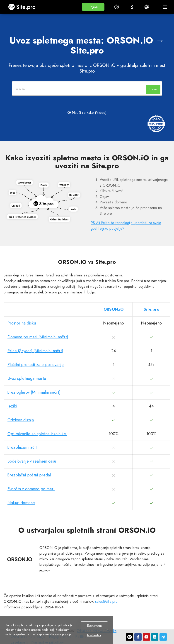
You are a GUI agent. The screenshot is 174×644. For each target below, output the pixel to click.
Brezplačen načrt (22, 447)
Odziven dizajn (21, 420)
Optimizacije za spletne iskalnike (37, 434)
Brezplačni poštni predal (29, 475)
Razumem (94, 626)
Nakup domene (21, 503)
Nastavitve (94, 635)
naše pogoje (64, 634)
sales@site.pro (106, 601)
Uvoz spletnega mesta (27, 378)
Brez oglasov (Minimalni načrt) (34, 392)
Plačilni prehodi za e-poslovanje (36, 365)
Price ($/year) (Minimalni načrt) (35, 351)
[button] (93, 7)
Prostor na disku (22, 323)
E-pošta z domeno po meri (31, 489)
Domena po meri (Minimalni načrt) (38, 337)
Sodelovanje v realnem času (32, 461)
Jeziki (12, 406)
